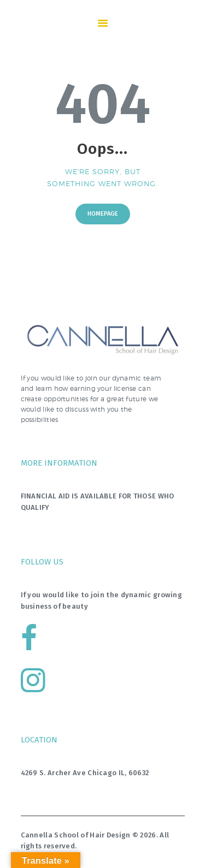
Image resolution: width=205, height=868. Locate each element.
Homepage (103, 214)
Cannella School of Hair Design (76, 835)
